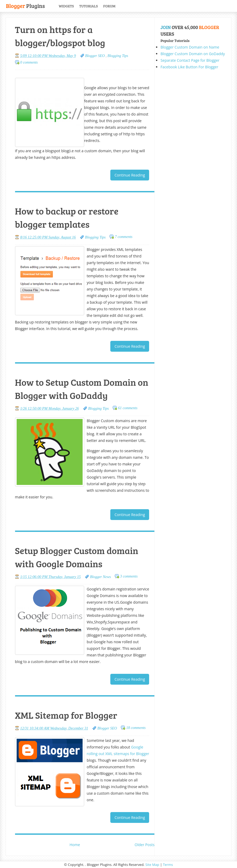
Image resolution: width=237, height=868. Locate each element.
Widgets (66, 6)
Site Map (152, 865)
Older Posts (144, 845)
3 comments (129, 576)
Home (75, 845)
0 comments (29, 62)
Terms (168, 865)
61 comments (128, 408)
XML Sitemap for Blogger (66, 715)
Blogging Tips (118, 56)
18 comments (136, 728)
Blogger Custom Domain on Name (190, 47)
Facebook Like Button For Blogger (189, 67)
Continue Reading (130, 175)
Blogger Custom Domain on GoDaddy (193, 54)
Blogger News (100, 577)
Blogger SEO (96, 56)
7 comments (124, 237)
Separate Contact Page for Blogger (190, 60)
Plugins (25, 5)
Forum (109, 6)
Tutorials (89, 6)
